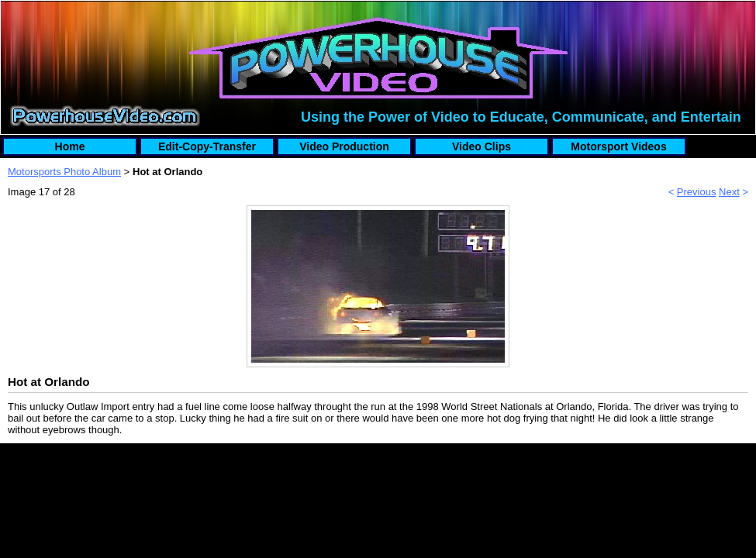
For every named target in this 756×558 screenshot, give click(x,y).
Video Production (344, 146)
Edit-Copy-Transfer (207, 146)
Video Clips (482, 146)
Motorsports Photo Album (64, 172)
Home (70, 146)
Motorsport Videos (618, 146)
